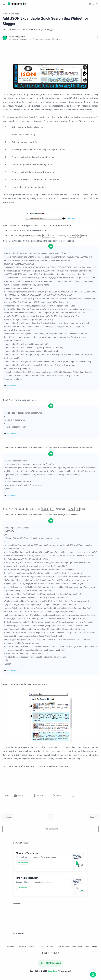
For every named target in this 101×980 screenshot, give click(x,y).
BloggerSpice (52, 974)
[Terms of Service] (91, 950)
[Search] (93, 4)
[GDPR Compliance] (50, 966)
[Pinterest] (59, 956)
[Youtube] (52, 956)
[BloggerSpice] (21, 39)
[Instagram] (46, 956)
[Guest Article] (22, 950)
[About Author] (9, 950)
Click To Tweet (12, 389)
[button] (89, 4)
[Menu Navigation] (4, 4)
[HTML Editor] (51, 950)
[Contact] (41, 950)
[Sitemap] (32, 950)
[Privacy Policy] (77, 950)
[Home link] (51, 820)
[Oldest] (93, 820)
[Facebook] (42, 956)
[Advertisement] (50, 55)
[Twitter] (49, 956)
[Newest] (8, 820)
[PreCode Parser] (64, 950)
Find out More (23, 866)
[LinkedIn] (56, 956)
